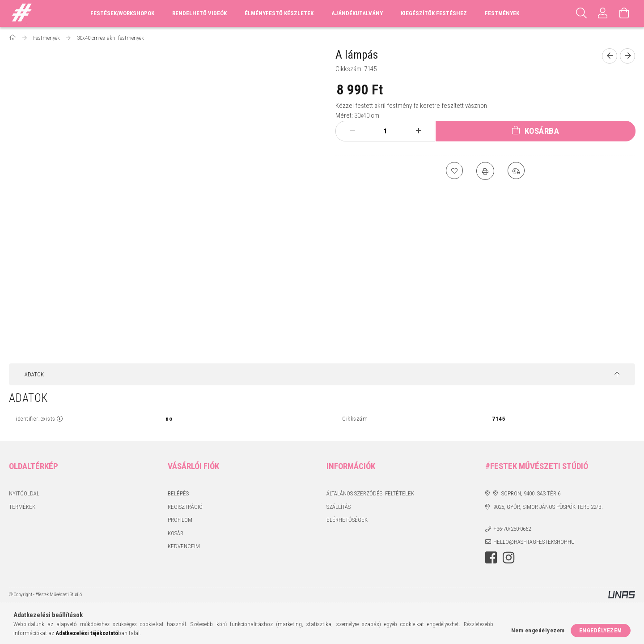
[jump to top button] (617, 375)
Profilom (180, 520)
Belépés (178, 493)
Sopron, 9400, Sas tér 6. (532, 493)
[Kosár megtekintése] (624, 13)
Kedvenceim (184, 546)
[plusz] (419, 131)
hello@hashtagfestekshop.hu (534, 542)
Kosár (176, 533)
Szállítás (339, 507)
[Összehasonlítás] (517, 171)
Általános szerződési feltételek (370, 493)
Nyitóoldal (24, 493)
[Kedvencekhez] (454, 171)
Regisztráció (185, 507)
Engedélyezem (601, 630)
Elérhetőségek (347, 520)
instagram (508, 558)
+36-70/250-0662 (512, 529)
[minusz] (352, 131)
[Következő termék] (627, 56)
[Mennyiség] (386, 131)
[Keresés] (581, 13)
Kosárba (542, 131)
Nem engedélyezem (538, 630)
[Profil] (603, 13)
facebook (491, 558)
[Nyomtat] (485, 171)
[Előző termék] (610, 56)
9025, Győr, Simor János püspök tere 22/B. (548, 507)
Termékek (22, 507)
